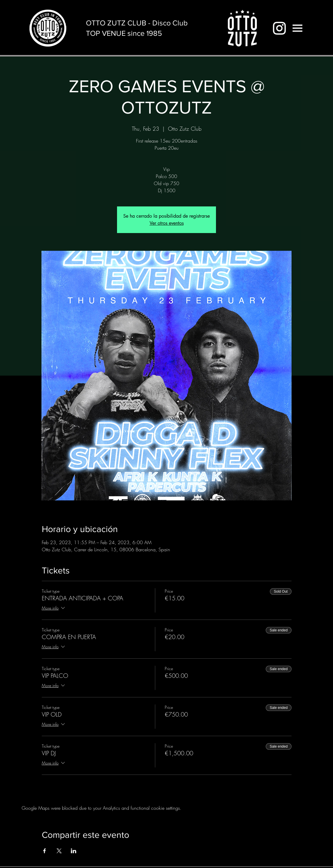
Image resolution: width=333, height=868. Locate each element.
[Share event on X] (59, 851)
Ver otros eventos (167, 223)
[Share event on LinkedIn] (74, 851)
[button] (297, 28)
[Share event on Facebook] (45, 851)
